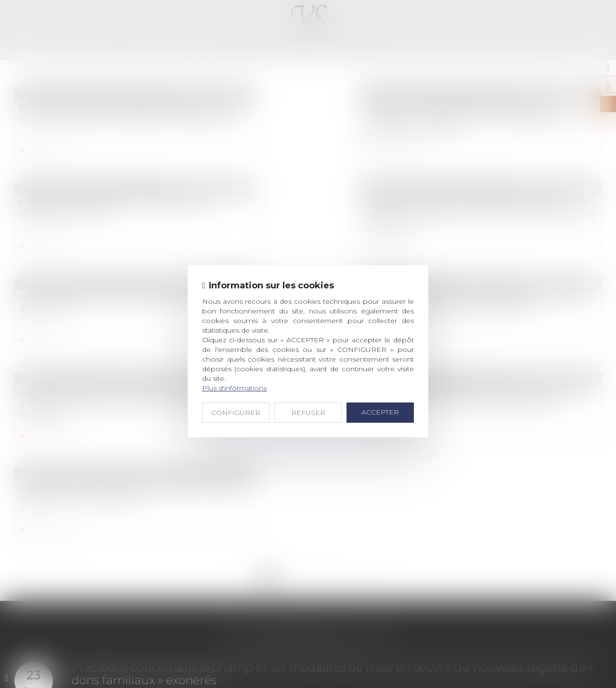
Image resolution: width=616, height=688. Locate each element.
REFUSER (308, 413)
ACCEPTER (380, 412)
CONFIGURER (236, 413)
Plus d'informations (234, 388)
